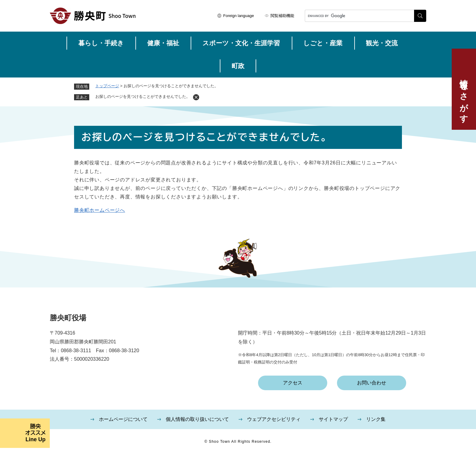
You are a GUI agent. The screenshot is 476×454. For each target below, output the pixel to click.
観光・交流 (382, 43)
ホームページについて (123, 419)
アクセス (293, 383)
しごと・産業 (323, 43)
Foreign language (238, 16)
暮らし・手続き (101, 43)
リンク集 (376, 419)
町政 (238, 66)
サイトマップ (333, 419)
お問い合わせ (372, 383)
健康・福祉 (163, 43)
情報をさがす (464, 96)
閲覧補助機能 (282, 16)
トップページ (107, 86)
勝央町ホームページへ (100, 210)
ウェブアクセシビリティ (274, 419)
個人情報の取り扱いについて (197, 419)
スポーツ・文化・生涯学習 (241, 43)
